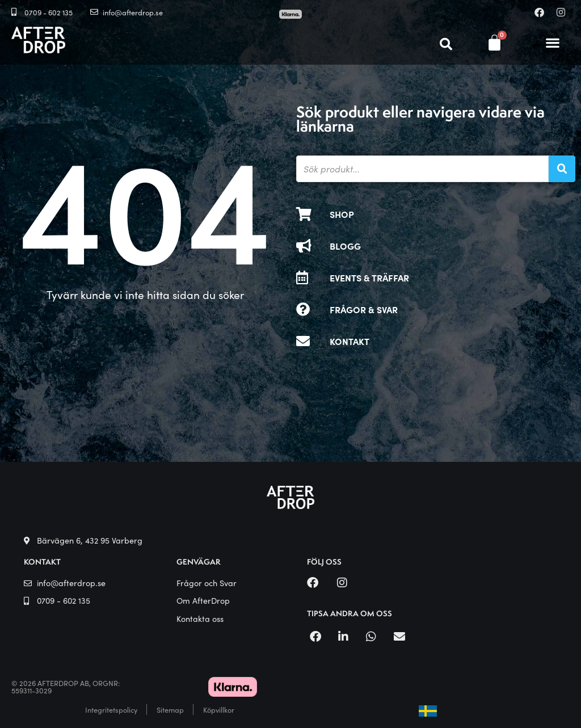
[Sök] (562, 169)
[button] (553, 43)
